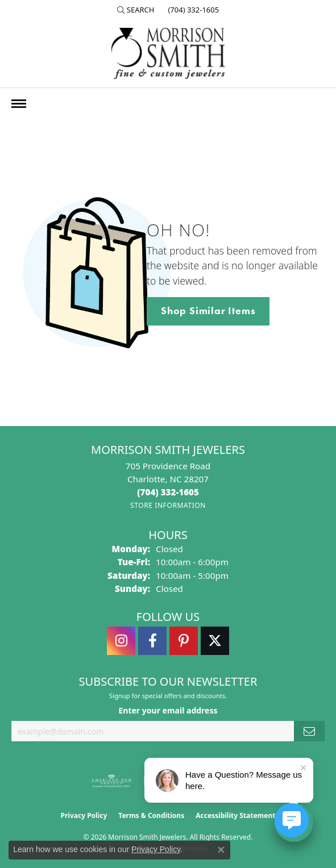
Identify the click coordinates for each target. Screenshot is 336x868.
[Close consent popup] (221, 850)
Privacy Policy (84, 815)
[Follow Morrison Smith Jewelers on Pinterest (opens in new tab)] (184, 641)
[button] (136, 10)
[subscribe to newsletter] (309, 731)
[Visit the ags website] (111, 781)
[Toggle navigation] (19, 104)
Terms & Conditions (151, 815)
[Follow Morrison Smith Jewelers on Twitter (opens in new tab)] (215, 641)
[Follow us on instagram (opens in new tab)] (121, 641)
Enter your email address (168, 710)
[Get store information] (168, 505)
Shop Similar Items (208, 311)
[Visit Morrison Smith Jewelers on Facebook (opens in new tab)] (152, 641)
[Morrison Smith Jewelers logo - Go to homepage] (168, 53)
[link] (192, 10)
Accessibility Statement (235, 815)
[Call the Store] (168, 492)
